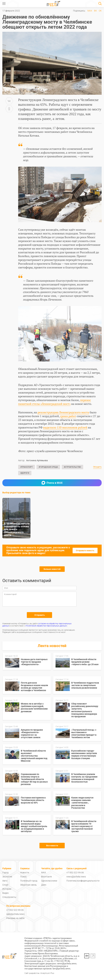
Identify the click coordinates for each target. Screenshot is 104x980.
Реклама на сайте (15, 918)
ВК (95, 11)
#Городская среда (48, 467)
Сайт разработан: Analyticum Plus (39, 973)
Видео (6, 893)
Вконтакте (46, 877)
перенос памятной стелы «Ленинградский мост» (55, 402)
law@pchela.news (61, 968)
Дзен (44, 885)
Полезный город (29, 881)
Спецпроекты (9, 897)
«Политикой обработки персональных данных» (46, 626)
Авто (5, 881)
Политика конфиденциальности (83, 881)
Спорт (5, 885)
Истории (7, 889)
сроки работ (68, 416)
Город (5, 873)
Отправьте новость (85, 551)
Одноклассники (49, 881)
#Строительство (72, 467)
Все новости (52, 846)
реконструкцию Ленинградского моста (63, 412)
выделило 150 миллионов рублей (65, 427)
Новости (25, 873)
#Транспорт (27, 467)
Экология (7, 877)
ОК (100, 11)
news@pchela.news (76, 877)
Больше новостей (52, 569)
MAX (90, 11)
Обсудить (97, 467)
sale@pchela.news (15, 914)
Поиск (23, 877)
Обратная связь (28, 885)
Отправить (40, 615)
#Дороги (25, 473)
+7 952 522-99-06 (75, 873)
